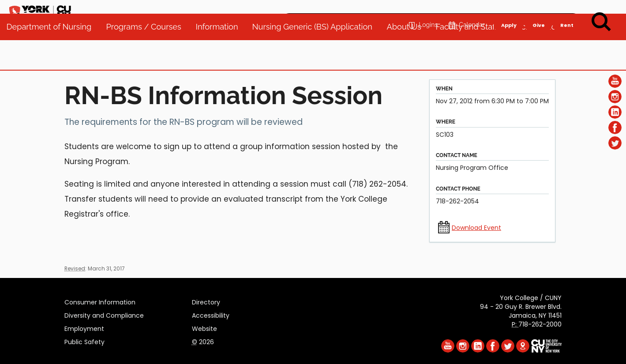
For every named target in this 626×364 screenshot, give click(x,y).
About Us (408, 57)
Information (221, 57)
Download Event (476, 228)
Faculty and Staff (470, 57)
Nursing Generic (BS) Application (316, 57)
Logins (422, 12)
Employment (84, 327)
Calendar (466, 12)
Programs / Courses (148, 57)
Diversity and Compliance (104, 314)
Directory (206, 301)
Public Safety (84, 341)
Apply (508, 11)
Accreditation (540, 57)
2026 (203, 341)
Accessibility (211, 314)
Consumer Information (100, 301)
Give (538, 11)
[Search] (601, 22)
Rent (567, 11)
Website (204, 327)
